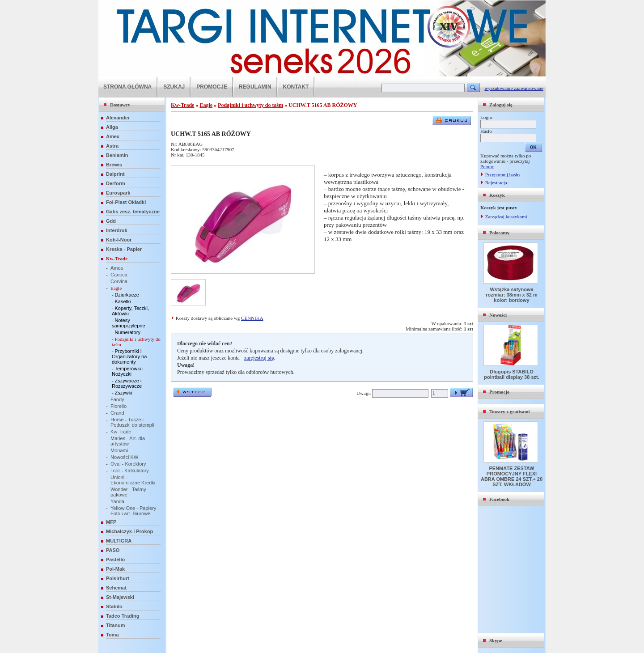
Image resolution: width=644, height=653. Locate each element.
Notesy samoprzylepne (129, 323)
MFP (111, 522)
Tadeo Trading (123, 616)
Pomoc (487, 166)
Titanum (116, 625)
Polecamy (499, 233)
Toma (112, 635)
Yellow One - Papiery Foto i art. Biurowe (133, 511)
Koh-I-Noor (119, 240)
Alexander (118, 118)
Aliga (112, 127)
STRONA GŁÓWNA (127, 87)
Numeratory (127, 332)
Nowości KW (124, 457)
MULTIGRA (119, 541)
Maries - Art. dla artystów (128, 441)
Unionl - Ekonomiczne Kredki (133, 480)
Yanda (117, 501)
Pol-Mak (115, 569)
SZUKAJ (174, 87)
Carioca (119, 275)
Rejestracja (496, 182)
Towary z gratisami (510, 411)
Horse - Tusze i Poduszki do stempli (132, 422)
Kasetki (123, 301)
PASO (113, 550)
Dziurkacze (127, 295)
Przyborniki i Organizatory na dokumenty (129, 356)
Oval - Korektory (128, 464)
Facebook (499, 499)
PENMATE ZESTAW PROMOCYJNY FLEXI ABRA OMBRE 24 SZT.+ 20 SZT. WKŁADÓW (512, 476)
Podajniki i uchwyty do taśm (250, 105)
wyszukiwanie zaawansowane (514, 88)
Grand (117, 413)
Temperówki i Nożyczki (128, 371)
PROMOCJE (212, 87)
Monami (119, 450)
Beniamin (117, 155)
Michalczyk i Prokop (129, 531)
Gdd (111, 221)
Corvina (119, 281)
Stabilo (114, 606)
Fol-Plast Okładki (126, 202)
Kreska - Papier (124, 249)
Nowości (498, 315)
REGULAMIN (255, 87)
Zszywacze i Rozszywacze (127, 383)
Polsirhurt (118, 578)
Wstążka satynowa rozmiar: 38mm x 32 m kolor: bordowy (512, 295)
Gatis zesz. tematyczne (133, 212)
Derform (116, 183)
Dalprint (115, 174)
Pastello (115, 560)
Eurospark (118, 193)
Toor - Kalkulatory (130, 471)
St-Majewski (120, 597)
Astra (112, 146)
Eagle (116, 288)
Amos (117, 268)
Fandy (117, 399)
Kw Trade (121, 432)
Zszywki (123, 393)
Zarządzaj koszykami (506, 216)
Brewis (114, 165)
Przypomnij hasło (502, 174)
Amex (113, 136)
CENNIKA (252, 318)
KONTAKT (296, 87)
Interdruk (117, 230)
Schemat (116, 588)
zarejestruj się (259, 358)
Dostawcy (120, 105)
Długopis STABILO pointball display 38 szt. (511, 374)
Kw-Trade (117, 259)
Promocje (499, 392)
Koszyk (497, 195)
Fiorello (119, 406)
